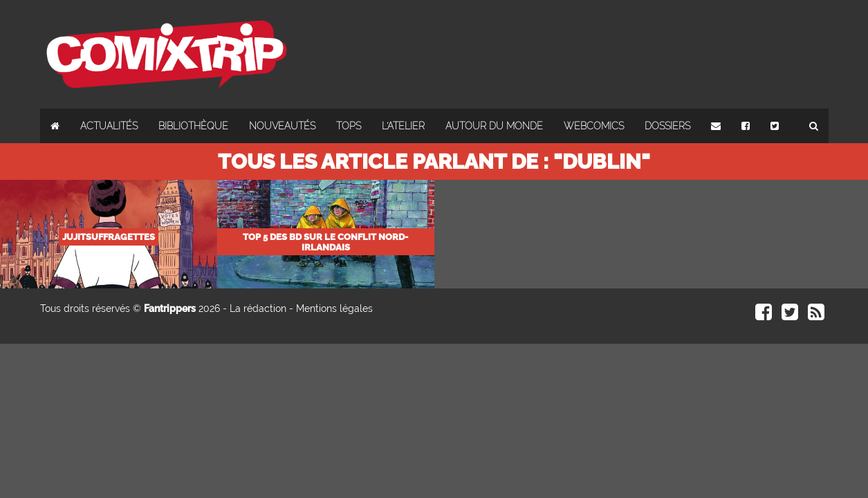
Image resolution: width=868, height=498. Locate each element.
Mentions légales (334, 308)
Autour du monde (494, 126)
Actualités (109, 126)
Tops (349, 126)
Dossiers (667, 126)
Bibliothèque (193, 126)
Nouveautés (282, 126)
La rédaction (258, 308)
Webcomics (594, 126)
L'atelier (403, 126)
